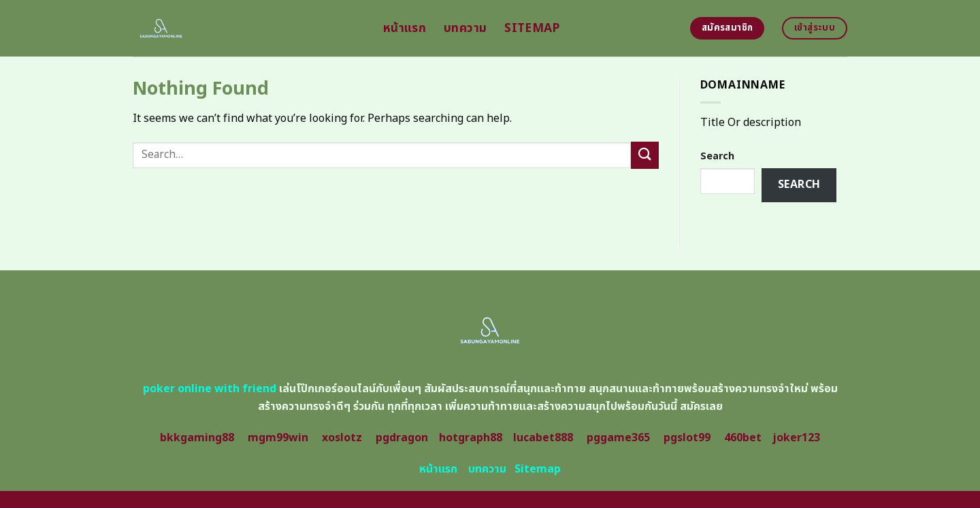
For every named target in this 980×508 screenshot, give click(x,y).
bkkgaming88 (197, 438)
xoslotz (342, 438)
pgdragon (402, 438)
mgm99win (278, 438)
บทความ (465, 28)
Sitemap (532, 28)
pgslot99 (687, 438)
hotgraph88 (471, 438)
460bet (743, 438)
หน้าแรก (405, 28)
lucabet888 (543, 438)
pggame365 (618, 438)
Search (717, 156)
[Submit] (644, 155)
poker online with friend (210, 389)
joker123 (796, 438)
